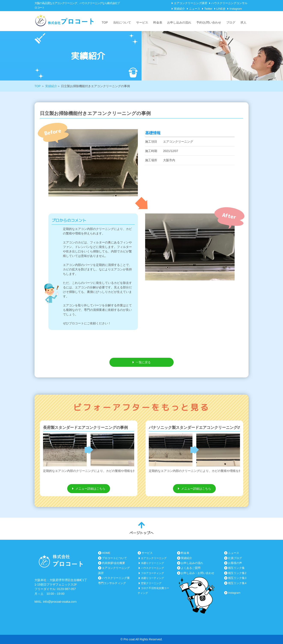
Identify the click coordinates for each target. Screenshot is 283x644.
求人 (243, 22)
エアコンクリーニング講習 (191, 3)
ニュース (195, 9)
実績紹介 (179, 9)
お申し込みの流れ (179, 22)
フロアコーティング (152, 573)
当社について (122, 22)
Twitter (208, 9)
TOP (105, 22)
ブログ (231, 22)
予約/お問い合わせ (209, 22)
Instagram (236, 9)
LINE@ (221, 9)
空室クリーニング (151, 583)
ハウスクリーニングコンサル (229, 3)
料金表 (158, 22)
